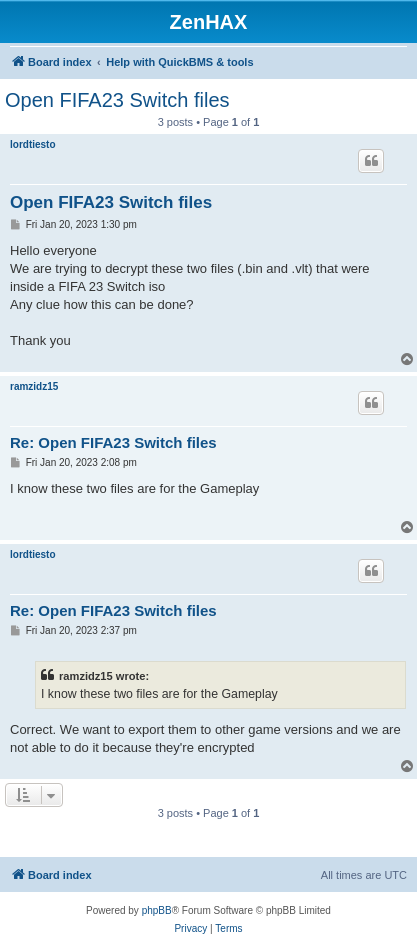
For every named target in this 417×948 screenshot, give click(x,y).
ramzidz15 (34, 386)
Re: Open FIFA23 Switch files (113, 442)
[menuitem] (190, 929)
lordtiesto (33, 144)
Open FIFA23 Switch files (117, 100)
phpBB (157, 910)
